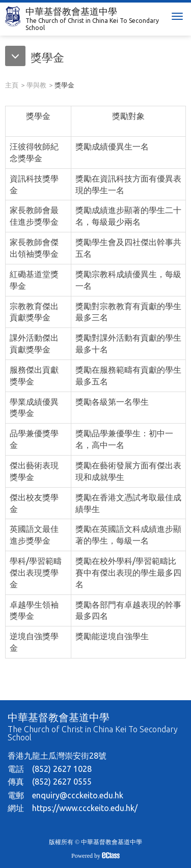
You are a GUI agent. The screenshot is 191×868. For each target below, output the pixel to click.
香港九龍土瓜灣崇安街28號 (57, 756)
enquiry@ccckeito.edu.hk (78, 795)
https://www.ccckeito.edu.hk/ (85, 808)
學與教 (36, 85)
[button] (35, 58)
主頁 (12, 85)
